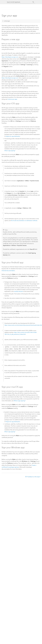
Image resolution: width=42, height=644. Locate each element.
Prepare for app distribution (13, 136)
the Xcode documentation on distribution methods (24, 220)
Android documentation (8, 270)
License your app (12, 99)
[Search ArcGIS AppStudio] (20, 2)
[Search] (33, 2)
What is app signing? (10, 150)
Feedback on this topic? (34, 476)
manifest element (18, 291)
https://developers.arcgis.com (10, 57)
